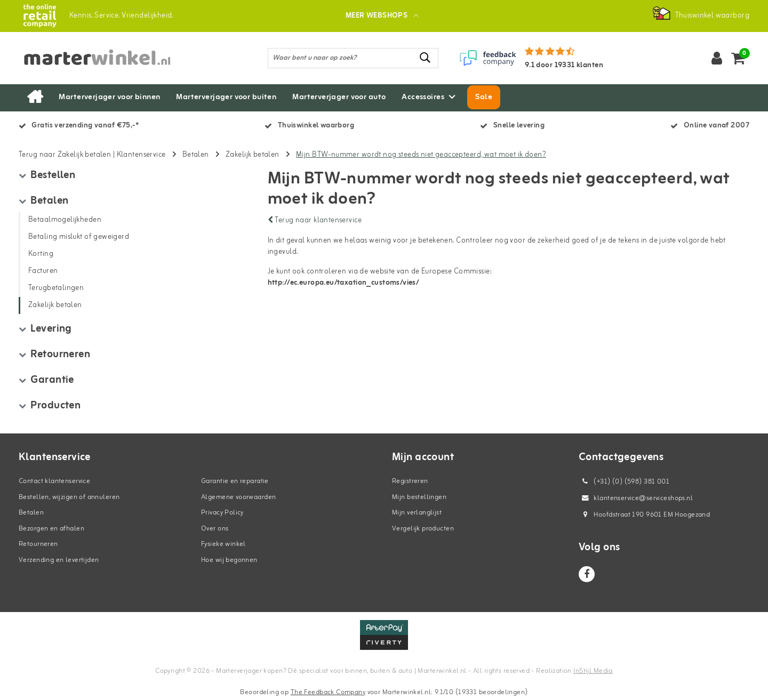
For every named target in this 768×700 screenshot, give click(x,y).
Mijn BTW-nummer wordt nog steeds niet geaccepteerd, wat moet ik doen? (421, 155)
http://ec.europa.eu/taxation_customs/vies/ (343, 283)
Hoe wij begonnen (229, 560)
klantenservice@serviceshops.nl (636, 498)
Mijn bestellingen (419, 497)
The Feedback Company (328, 692)
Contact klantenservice (54, 481)
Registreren (410, 481)
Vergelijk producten (423, 529)
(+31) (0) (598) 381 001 (624, 482)
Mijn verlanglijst (417, 513)
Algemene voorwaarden (238, 497)
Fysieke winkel (223, 544)
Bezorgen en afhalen (51, 529)
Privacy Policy (222, 513)
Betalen (196, 155)
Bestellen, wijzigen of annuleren (69, 497)
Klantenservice (141, 155)
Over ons (215, 529)
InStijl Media (593, 671)
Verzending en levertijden (59, 560)
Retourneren (38, 544)
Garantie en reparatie (235, 481)
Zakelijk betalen (253, 155)
